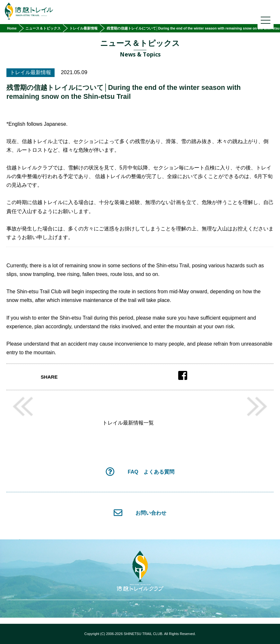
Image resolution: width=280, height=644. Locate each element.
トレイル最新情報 (83, 28)
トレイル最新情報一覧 (128, 423)
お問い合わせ (140, 513)
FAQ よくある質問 (140, 472)
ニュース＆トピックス (43, 28)
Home (12, 28)
